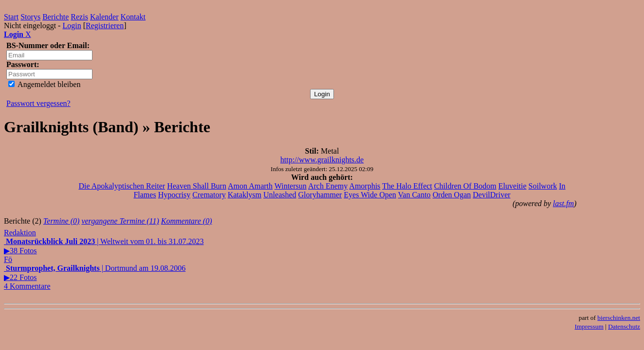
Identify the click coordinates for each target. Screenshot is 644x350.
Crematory (209, 195)
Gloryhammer (320, 195)
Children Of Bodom (465, 186)
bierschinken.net (619, 318)
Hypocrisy (175, 195)
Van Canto (414, 195)
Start (11, 17)
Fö (8, 259)
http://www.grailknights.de (322, 160)
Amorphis (365, 186)
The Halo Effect (407, 186)
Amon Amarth (250, 186)
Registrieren (105, 26)
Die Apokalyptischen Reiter (122, 186)
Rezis (79, 17)
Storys (30, 17)
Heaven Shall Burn (197, 186)
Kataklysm (245, 195)
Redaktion (20, 233)
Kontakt (133, 17)
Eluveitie (513, 186)
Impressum (589, 326)
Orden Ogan (452, 195)
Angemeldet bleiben (44, 84)
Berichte (55, 17)
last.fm (563, 203)
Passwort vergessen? (38, 103)
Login (72, 26)
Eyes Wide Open (370, 195)
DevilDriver (491, 195)
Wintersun (291, 186)
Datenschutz (624, 326)
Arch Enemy (328, 186)
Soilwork (543, 186)
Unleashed (280, 195)
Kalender (104, 17)
